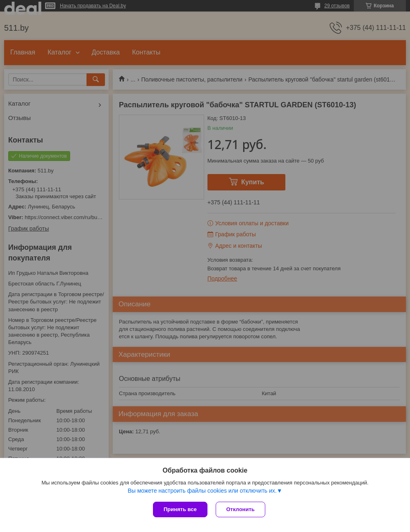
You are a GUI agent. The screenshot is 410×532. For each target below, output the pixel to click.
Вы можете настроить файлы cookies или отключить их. (202, 491)
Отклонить (240, 509)
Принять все (180, 509)
